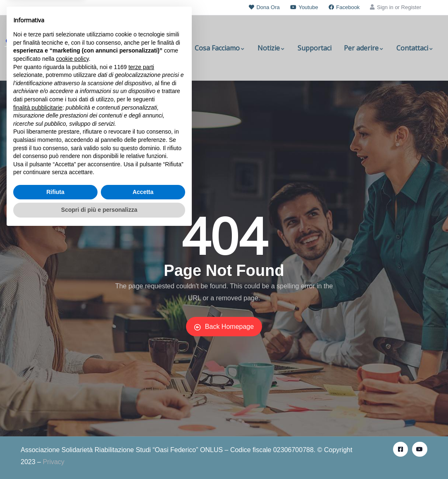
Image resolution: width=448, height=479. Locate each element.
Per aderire (364, 48)
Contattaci (415, 48)
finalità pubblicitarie (38, 354)
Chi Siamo (167, 48)
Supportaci (315, 48)
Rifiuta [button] (55, 438)
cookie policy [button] (73, 305)
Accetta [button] (143, 438)
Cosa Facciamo (220, 48)
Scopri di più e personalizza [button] (99, 456)
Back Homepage (224, 327)
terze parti (141, 314)
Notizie (271, 48)
